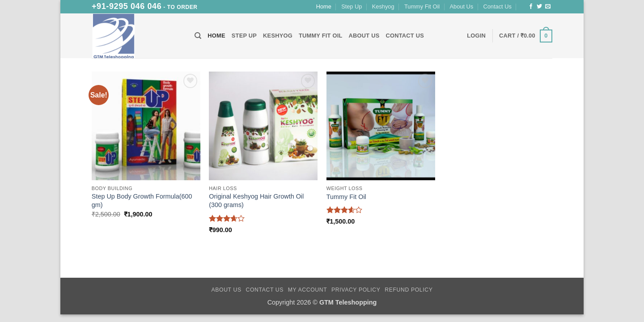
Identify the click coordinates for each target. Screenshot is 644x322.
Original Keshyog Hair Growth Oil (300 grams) (256, 201)
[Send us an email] (548, 7)
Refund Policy (409, 290)
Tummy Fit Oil (422, 6)
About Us (462, 6)
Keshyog (383, 6)
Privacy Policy (356, 290)
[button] (476, 36)
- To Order (145, 7)
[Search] (198, 36)
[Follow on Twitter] (539, 7)
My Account (307, 290)
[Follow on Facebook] (531, 7)
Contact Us (498, 6)
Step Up (352, 6)
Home (324, 6)
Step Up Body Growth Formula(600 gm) (142, 201)
